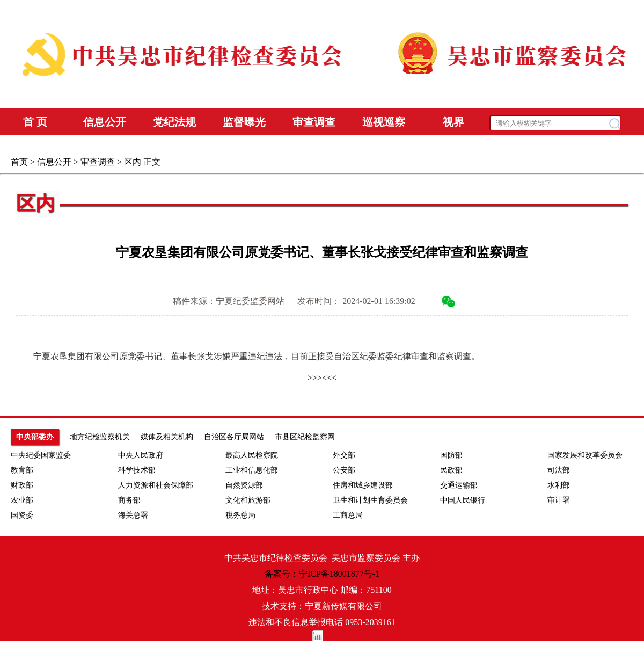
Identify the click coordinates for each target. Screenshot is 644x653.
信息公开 (54, 162)
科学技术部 (137, 470)
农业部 (22, 500)
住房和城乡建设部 (363, 485)
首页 (19, 162)
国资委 (22, 515)
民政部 (451, 470)
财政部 (22, 485)
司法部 (559, 470)
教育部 (22, 470)
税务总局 (240, 515)
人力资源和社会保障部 (156, 485)
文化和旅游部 (248, 500)
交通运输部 (459, 485)
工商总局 (348, 515)
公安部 (344, 470)
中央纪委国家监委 (41, 455)
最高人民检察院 (252, 455)
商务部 (129, 500)
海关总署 (133, 515)
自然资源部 (244, 485)
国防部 (451, 455)
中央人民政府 (141, 455)
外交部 (344, 455)
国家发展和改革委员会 (585, 455)
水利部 (559, 485)
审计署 (559, 500)
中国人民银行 (463, 500)
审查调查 (98, 162)
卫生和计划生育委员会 (370, 500)
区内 (133, 162)
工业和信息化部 (252, 470)
